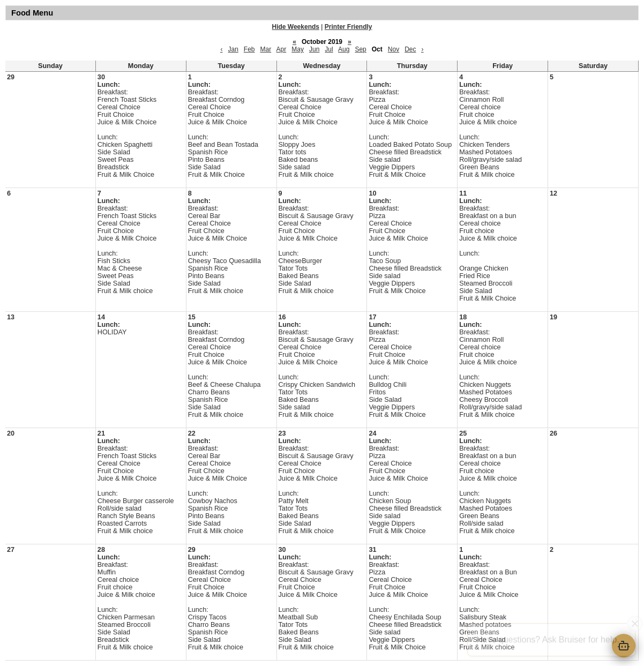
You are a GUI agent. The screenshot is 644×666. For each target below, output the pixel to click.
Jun (314, 49)
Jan (233, 49)
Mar (266, 49)
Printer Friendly (349, 27)
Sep (360, 49)
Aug (344, 49)
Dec (410, 49)
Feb (249, 49)
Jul (329, 49)
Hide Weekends (296, 27)
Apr (282, 49)
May (298, 49)
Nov (394, 49)
